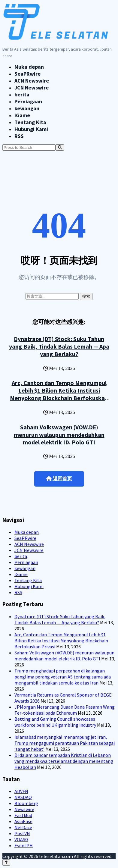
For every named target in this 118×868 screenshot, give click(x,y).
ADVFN (21, 791)
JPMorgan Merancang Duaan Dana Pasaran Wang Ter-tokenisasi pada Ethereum (65, 710)
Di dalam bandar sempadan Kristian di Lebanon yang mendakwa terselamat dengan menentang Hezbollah (64, 761)
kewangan (27, 108)
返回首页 (59, 479)
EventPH (24, 845)
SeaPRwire (27, 74)
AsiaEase (23, 821)
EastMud (23, 815)
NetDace (23, 827)
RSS (19, 136)
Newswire (24, 809)
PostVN (22, 833)
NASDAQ (23, 797)
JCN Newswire (32, 88)
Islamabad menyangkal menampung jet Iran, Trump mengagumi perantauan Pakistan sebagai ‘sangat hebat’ (65, 743)
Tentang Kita (30, 122)
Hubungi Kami (31, 129)
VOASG (21, 839)
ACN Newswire (32, 81)
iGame (22, 115)
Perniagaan (28, 101)
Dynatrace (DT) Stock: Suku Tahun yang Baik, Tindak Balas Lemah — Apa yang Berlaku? (59, 346)
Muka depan (29, 67)
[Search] (60, 147)
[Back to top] (6, 862)
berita (22, 94)
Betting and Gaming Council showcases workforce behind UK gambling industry (55, 722)
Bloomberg (26, 803)
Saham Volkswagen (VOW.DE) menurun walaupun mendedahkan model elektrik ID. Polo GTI (59, 435)
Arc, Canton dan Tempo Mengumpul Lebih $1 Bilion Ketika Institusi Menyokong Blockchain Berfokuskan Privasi (59, 394)
